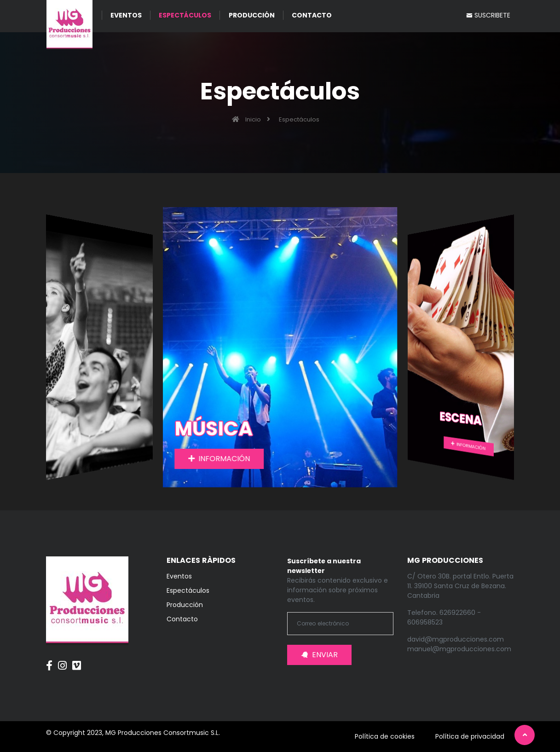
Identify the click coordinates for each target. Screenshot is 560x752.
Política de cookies (385, 736)
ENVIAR (319, 655)
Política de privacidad (470, 736)
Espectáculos (188, 590)
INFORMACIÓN (219, 459)
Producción (185, 605)
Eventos (179, 576)
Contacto (182, 619)
